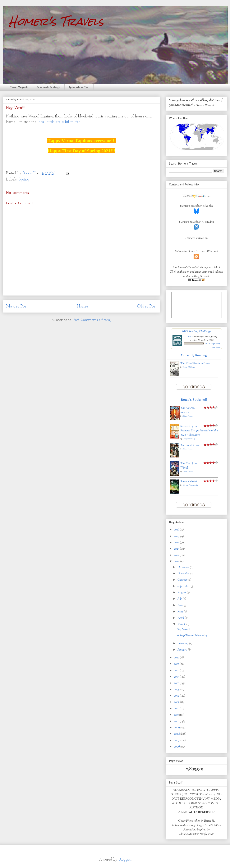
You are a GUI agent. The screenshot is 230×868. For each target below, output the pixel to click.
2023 (177, 549)
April (181, 618)
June (180, 605)
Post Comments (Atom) (92, 320)
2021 (177, 562)
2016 (177, 683)
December (184, 567)
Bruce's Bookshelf (194, 400)
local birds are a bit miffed (59, 122)
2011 (177, 715)
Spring (24, 180)
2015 (177, 690)
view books (216, 347)
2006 (177, 747)
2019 (177, 664)
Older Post (147, 306)
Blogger (125, 860)
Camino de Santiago (48, 87)
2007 (177, 741)
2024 (177, 543)
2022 (177, 555)
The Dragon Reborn (187, 410)
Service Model (189, 482)
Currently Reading (194, 355)
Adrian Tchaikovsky (190, 485)
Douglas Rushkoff (189, 439)
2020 (177, 658)
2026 (177, 530)
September (184, 586)
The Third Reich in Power (195, 364)
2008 (177, 734)
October (183, 580)
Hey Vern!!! (183, 630)
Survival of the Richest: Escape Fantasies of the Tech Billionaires (199, 431)
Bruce (190, 337)
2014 (177, 696)
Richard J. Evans (189, 367)
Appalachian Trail (79, 87)
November (184, 574)
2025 (177, 536)
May (181, 612)
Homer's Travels (56, 21)
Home (82, 306)
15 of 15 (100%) (212, 343)
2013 (177, 702)
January (183, 650)
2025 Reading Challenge (196, 331)
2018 (177, 671)
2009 (177, 728)
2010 (177, 721)
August (182, 593)
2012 (177, 709)
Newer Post (17, 306)
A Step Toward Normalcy (192, 636)
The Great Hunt (190, 445)
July (180, 599)
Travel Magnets (19, 87)
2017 (177, 677)
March (182, 624)
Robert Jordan (188, 416)
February (183, 644)
